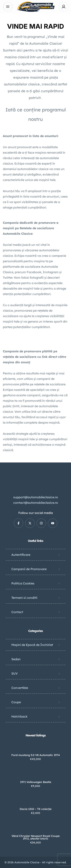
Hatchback (19, 716)
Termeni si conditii (24, 598)
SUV (14, 673)
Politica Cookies (23, 583)
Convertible (20, 688)
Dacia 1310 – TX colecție (36, 809)
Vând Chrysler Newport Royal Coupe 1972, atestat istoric (36, 837)
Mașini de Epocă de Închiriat (32, 645)
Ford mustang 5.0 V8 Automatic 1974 (36, 755)
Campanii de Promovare (29, 569)
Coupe (16, 702)
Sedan (16, 659)
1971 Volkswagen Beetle (36, 782)
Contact (17, 612)
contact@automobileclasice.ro (36, 503)
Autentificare (21, 555)
